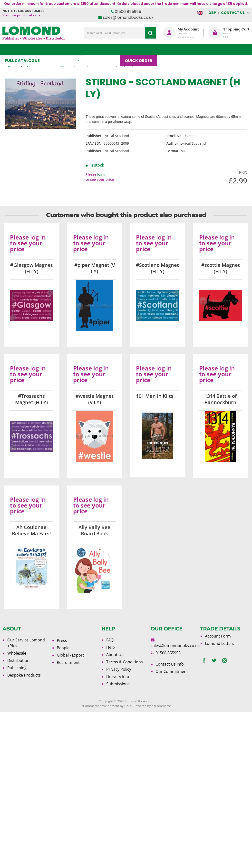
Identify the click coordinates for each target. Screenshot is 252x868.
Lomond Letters (220, 643)
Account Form (218, 636)
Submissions (118, 684)
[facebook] (204, 661)
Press (62, 640)
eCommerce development (100, 706)
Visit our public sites (19, 15)
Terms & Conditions (125, 662)
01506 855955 (128, 12)
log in (102, 174)
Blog (170, 50)
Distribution (18, 660)
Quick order (141, 50)
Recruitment (68, 662)
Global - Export (70, 655)
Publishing (17, 668)
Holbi (128, 706)
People (63, 648)
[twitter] (214, 661)
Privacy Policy (119, 669)
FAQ (110, 640)
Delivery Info (118, 677)
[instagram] (225, 661)
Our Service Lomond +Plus (26, 643)
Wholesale (17, 653)
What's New (104, 50)
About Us (195, 50)
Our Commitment (172, 671)
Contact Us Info (170, 664)
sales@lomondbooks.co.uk (128, 17)
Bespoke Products (24, 675)
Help (111, 647)
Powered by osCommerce (152, 706)
